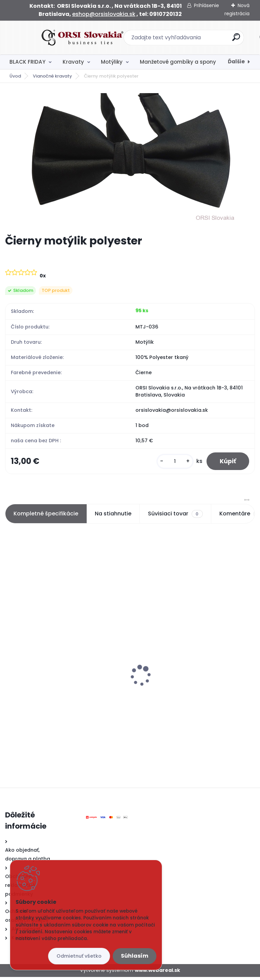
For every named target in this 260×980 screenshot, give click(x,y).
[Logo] (47, 38)
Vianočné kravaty (52, 76)
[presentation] (10, 668)
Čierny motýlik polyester (169, 662)
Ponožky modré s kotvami (43, 673)
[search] (219, 40)
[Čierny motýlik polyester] (130, 158)
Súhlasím (135, 956)
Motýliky (112, 62)
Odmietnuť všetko (79, 956)
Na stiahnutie (113, 517)
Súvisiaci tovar (175, 517)
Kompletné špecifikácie (46, 517)
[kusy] (174, 463)
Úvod (15, 76)
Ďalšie (236, 61)
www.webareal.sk (157, 973)
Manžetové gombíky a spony (178, 62)
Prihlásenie (207, 5)
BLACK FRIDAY (27, 62)
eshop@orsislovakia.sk (104, 14)
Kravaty (73, 62)
